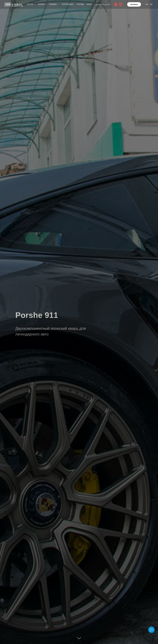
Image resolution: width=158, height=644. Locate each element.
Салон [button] (41, 4)
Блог (89, 4)
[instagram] (121, 4)
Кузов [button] (30, 4)
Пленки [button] (53, 4)
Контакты (134, 4)
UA (147, 4)
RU (151, 4)
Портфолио (68, 4)
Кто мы (80, 4)
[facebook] (116, 4)
